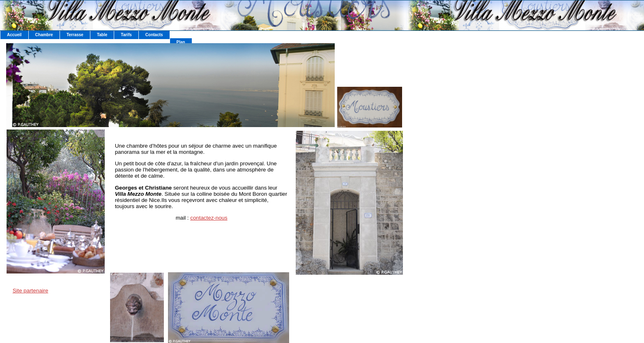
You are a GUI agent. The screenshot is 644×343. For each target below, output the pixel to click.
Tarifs (126, 35)
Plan (181, 42)
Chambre (44, 35)
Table (102, 35)
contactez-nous (209, 218)
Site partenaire (31, 291)
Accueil (14, 35)
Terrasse (75, 35)
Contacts (154, 35)
